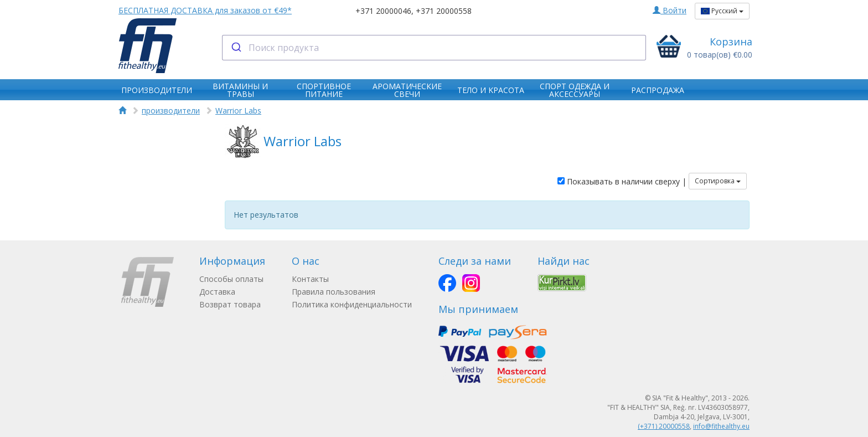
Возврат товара (230, 304)
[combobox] (434, 48)
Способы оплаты (231, 279)
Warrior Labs (238, 110)
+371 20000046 (383, 11)
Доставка (217, 292)
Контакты (310, 279)
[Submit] (236, 48)
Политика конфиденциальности (352, 304)
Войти (670, 10)
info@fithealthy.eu (721, 426)
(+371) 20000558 (664, 426)
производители (171, 110)
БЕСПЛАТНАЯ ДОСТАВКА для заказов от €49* (205, 10)
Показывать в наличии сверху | (622, 181)
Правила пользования (334, 292)
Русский (722, 11)
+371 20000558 (444, 11)
